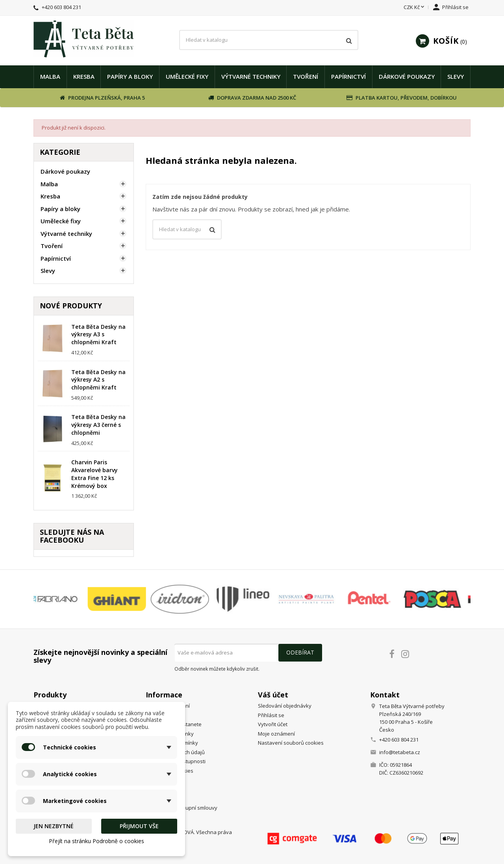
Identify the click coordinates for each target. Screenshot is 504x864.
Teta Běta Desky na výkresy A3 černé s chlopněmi (98, 425)
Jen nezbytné (54, 826)
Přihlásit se (271, 715)
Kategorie (60, 152)
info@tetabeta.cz (400, 752)
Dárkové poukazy (407, 76)
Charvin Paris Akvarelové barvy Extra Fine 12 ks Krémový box (94, 474)
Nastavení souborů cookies (291, 743)
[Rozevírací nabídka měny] (415, 7)
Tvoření (306, 76)
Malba (50, 76)
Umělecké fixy (187, 76)
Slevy (456, 76)
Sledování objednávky (285, 706)
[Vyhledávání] (269, 40)
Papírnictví (348, 76)
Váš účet (273, 695)
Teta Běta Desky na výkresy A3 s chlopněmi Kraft (98, 335)
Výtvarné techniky (251, 76)
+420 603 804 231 (61, 7)
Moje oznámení (276, 734)
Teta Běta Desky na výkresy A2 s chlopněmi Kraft (98, 380)
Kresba (84, 76)
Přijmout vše (139, 826)
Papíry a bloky (130, 76)
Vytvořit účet (273, 724)
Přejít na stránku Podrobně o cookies (96, 841)
